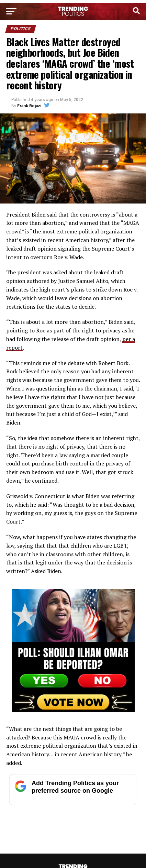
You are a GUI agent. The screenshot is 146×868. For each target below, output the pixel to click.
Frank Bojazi (29, 106)
